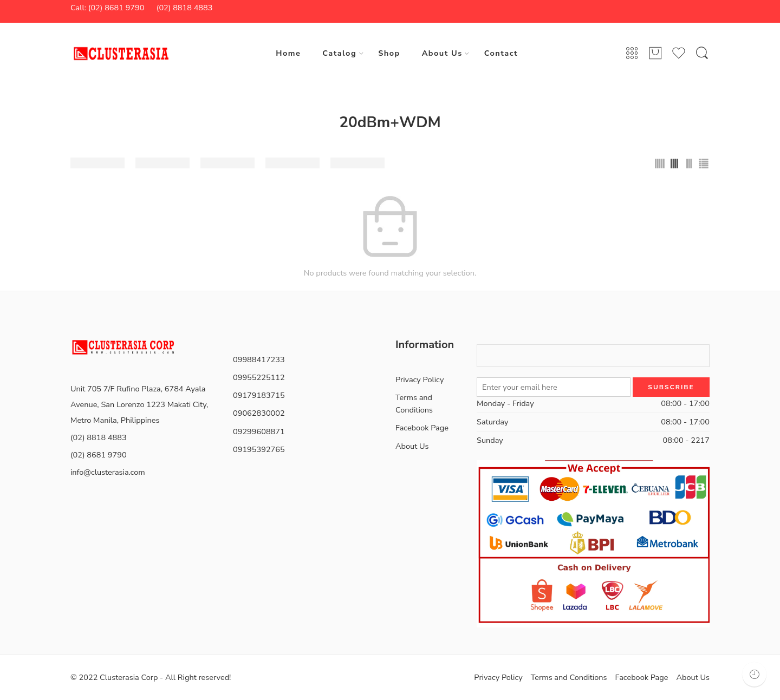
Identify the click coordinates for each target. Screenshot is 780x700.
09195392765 (259, 449)
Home (288, 53)
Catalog (339, 53)
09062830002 (259, 413)
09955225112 (259, 377)
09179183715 (259, 395)
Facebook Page (422, 428)
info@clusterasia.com (108, 472)
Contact (501, 53)
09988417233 (259, 359)
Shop (389, 53)
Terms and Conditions (414, 404)
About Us (442, 53)
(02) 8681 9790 (99, 455)
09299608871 (259, 431)
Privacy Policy (420, 380)
